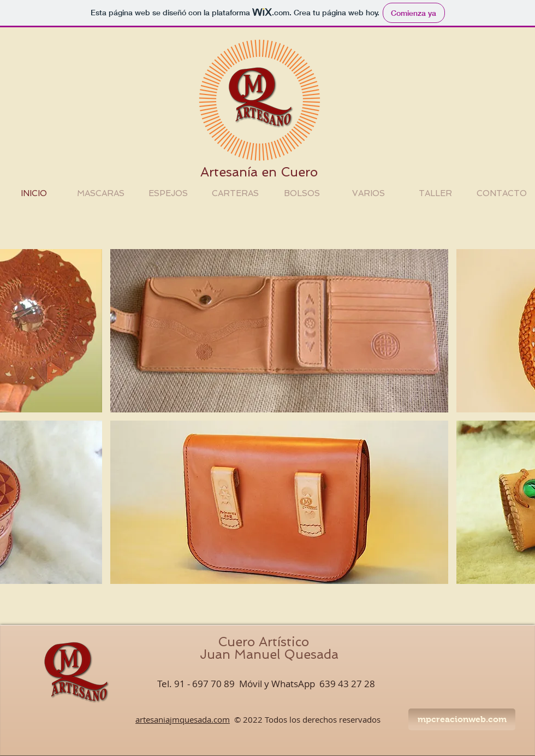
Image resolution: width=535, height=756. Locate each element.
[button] (279, 331)
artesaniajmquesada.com (183, 719)
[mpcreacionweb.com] (462, 719)
